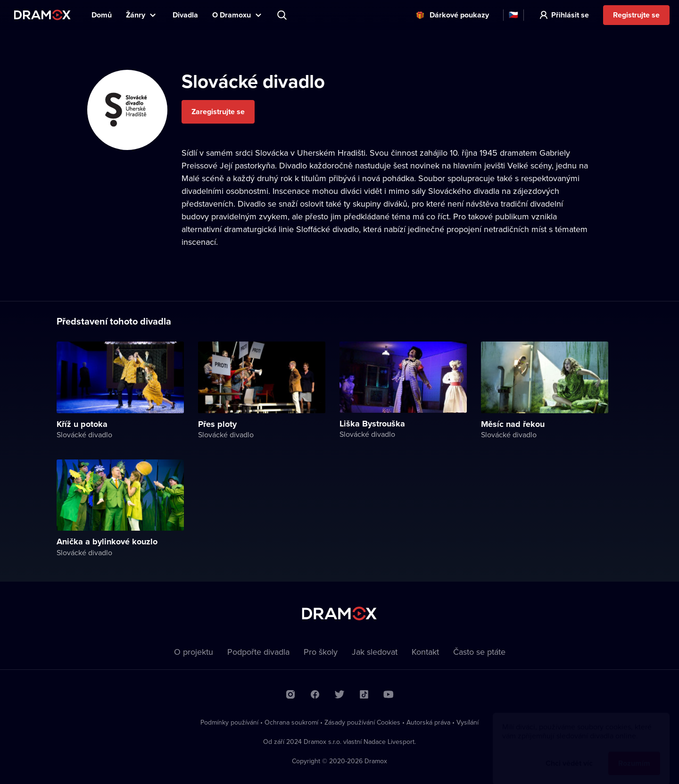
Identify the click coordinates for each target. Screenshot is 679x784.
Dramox (42, 15)
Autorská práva (428, 722)
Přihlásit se (570, 15)
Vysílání (468, 722)
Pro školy (321, 652)
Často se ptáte (479, 652)
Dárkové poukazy (459, 15)
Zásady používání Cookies (362, 722)
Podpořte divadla (258, 652)
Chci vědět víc (569, 754)
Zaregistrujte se (218, 112)
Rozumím (634, 754)
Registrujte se (636, 15)
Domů (102, 15)
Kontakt (425, 652)
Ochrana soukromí (291, 722)
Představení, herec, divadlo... (283, 15)
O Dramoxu (232, 15)
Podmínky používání (229, 722)
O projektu (194, 652)
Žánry (136, 15)
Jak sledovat (375, 652)
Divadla (185, 15)
